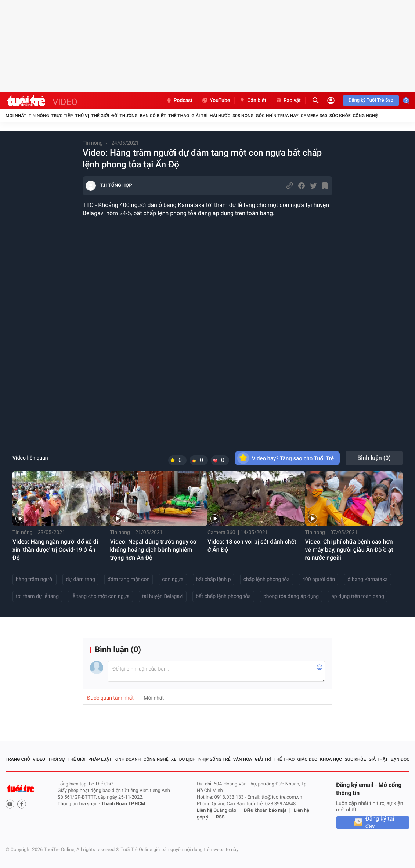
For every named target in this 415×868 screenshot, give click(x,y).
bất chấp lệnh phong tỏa (223, 596)
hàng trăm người (35, 580)
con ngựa (173, 580)
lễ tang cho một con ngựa (100, 596)
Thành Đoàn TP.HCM (123, 804)
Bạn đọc (400, 759)
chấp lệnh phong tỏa (267, 580)
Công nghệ (365, 116)
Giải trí (199, 116)
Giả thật (378, 759)
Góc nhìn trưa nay (277, 116)
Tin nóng (39, 116)
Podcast (179, 101)
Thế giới (100, 116)
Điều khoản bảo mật (265, 811)
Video (39, 759)
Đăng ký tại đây (380, 822)
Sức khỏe (340, 116)
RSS (220, 817)
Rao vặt (288, 101)
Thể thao (179, 116)
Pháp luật (100, 759)
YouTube (216, 101)
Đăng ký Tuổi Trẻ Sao (371, 100)
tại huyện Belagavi (163, 596)
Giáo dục (307, 759)
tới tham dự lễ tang (37, 596)
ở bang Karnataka (367, 580)
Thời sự (56, 759)
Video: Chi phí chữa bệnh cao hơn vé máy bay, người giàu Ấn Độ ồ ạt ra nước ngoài (349, 550)
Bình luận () (374, 458)
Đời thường (124, 116)
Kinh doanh (127, 759)
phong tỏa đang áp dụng (291, 596)
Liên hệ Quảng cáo (217, 811)
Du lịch (187, 759)
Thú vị (82, 116)
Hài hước (220, 116)
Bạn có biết (153, 116)
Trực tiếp (62, 116)
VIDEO (65, 102)
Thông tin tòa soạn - (80, 804)
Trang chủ (18, 759)
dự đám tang (80, 580)
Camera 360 (314, 116)
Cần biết (253, 101)
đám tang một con (129, 580)
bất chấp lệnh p (214, 580)
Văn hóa (243, 759)
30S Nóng (243, 116)
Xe (174, 759)
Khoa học (331, 759)
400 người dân (319, 580)
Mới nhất (16, 116)
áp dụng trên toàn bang (358, 596)
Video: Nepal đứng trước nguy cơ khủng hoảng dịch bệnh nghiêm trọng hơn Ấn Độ (153, 550)
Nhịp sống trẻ (214, 759)
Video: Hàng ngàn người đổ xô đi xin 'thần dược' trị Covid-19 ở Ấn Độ (55, 550)
